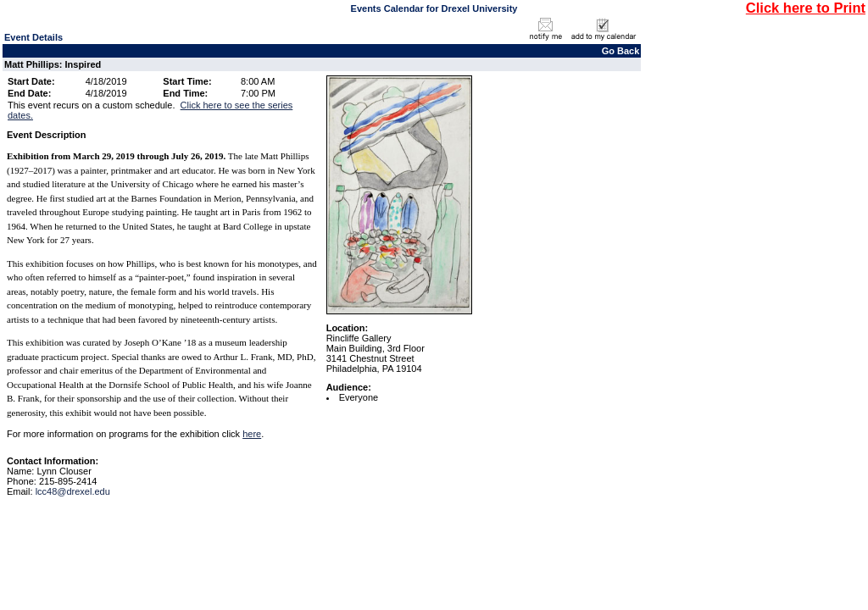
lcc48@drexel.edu (73, 491)
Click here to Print (806, 8)
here (252, 434)
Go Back (621, 51)
